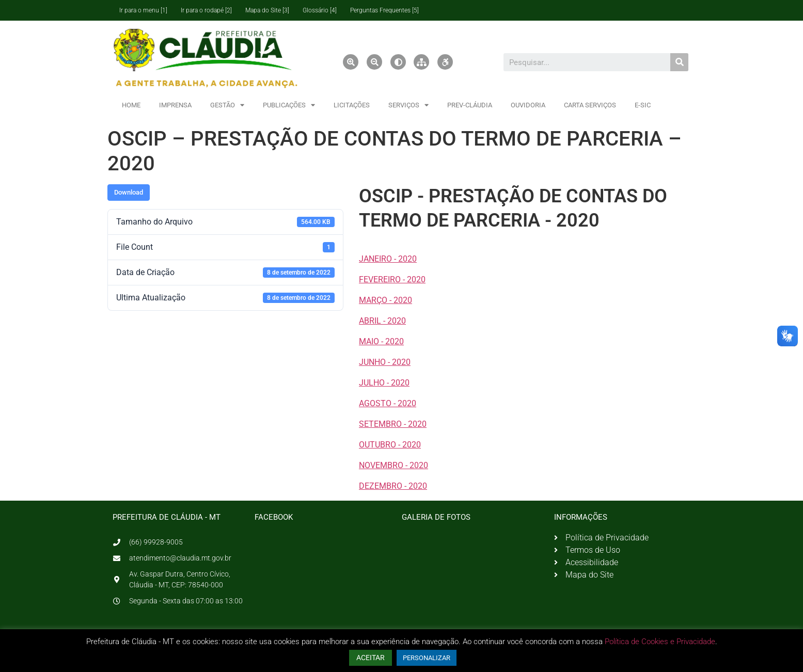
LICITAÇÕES (352, 105)
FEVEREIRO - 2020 (392, 279)
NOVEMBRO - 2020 (393, 465)
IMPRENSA (175, 105)
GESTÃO (227, 105)
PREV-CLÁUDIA (470, 105)
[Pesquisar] (679, 62)
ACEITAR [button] (371, 658)
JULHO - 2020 (384, 383)
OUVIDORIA (528, 105)
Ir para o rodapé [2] (206, 10)
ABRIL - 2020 (382, 321)
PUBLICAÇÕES (289, 105)
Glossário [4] (320, 10)
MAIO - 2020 (381, 341)
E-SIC (643, 105)
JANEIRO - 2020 (388, 259)
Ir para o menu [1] (143, 10)
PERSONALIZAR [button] (427, 658)
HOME (131, 105)
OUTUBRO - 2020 (390, 445)
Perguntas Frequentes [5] (384, 10)
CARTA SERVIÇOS (590, 105)
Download (129, 192)
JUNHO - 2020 (385, 362)
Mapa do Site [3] (267, 10)
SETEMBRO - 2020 (393, 424)
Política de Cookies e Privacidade (660, 642)
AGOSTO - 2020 (388, 403)
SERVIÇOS (408, 105)
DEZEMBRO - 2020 (393, 486)
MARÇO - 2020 (385, 300)
